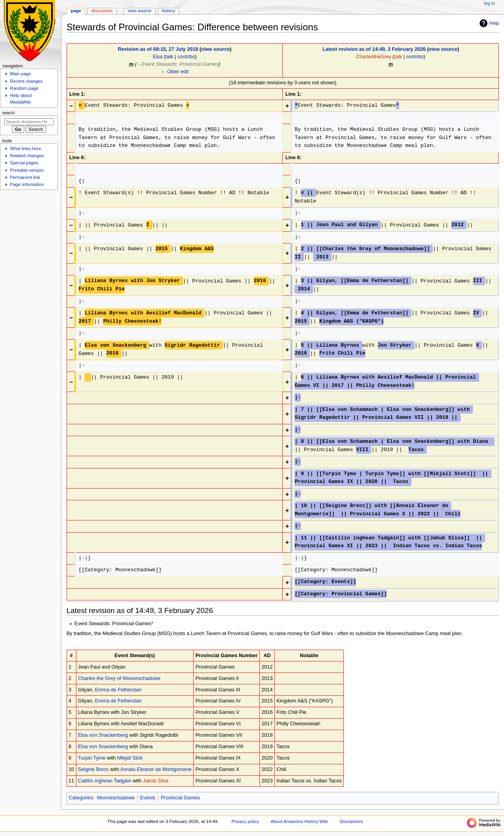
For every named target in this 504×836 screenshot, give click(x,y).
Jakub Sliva (156, 781)
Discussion (102, 11)
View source (139, 11)
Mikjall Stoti (130, 758)
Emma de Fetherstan (118, 690)
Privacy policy (245, 821)
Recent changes (26, 81)
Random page (24, 88)
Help (488, 23)
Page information (27, 184)
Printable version (27, 170)
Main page (20, 74)
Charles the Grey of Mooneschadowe (119, 678)
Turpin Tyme (92, 758)
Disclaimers (351, 821)
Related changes (27, 156)
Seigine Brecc (93, 769)
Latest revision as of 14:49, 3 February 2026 (374, 49)
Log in (490, 3)
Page (76, 11)
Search (9, 113)
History (169, 11)
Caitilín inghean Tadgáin (105, 781)
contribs (186, 57)
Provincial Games (180, 798)
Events (148, 798)
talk (169, 57)
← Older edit (175, 72)
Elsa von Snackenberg (103, 735)
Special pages (24, 163)
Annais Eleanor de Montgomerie (156, 769)
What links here (25, 149)
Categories (81, 798)
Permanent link (25, 177)
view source (216, 49)
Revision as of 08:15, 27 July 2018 (158, 49)
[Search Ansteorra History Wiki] (29, 122)
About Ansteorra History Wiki (299, 821)
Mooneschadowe (116, 798)
